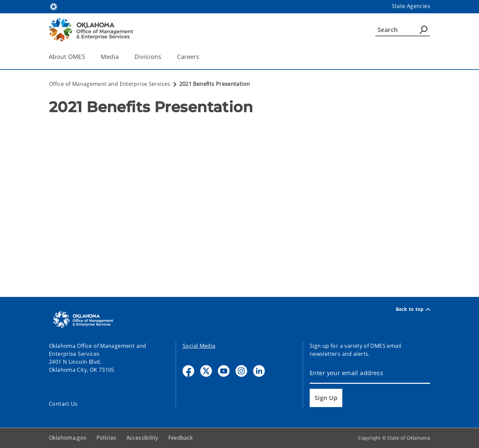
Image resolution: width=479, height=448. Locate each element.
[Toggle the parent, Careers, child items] (201, 57)
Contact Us (63, 404)
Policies (106, 438)
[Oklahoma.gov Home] (54, 6)
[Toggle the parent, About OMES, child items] (87, 57)
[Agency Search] (423, 30)
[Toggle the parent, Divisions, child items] (163, 57)
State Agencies (411, 6)
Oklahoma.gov (68, 438)
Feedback (181, 438)
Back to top (413, 309)
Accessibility (142, 438)
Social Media (199, 346)
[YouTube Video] (239, 186)
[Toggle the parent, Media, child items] (121, 57)
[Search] (403, 30)
